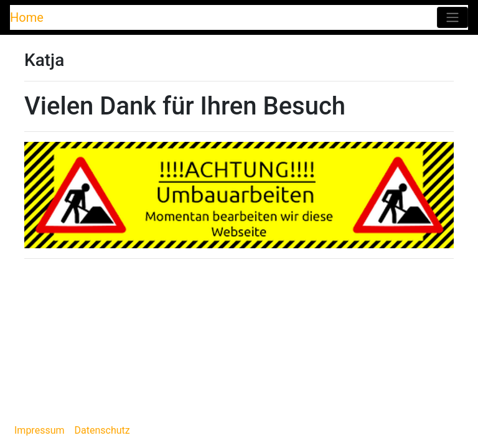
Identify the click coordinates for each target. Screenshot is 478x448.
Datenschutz (102, 430)
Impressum (40, 430)
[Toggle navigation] (452, 17)
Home (27, 17)
